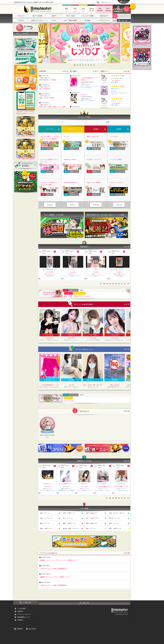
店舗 (115, 16)
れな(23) (96, 272)
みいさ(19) (115, 338)
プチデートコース (117, 101)
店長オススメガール (37, 20)
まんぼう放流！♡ (103, 484)
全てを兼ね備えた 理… (50, 269)
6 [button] (88, 65)
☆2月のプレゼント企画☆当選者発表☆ (53, 585)
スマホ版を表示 (27, 603)
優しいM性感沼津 (45, 89)
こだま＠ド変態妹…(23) (103, 487)
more (127, 304)
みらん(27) (66, 487)
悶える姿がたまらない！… (119, 269)
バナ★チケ (21, 20)
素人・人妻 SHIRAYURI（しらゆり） (78, 296)
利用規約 (20, 620)
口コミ (54, 20)
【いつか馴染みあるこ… (66, 484)
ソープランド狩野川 (116, 160)
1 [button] (75, 65)
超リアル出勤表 (37, 16)
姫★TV (54, 16)
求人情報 (87, 20)
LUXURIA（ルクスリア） (95, 160)
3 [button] (80, 65)
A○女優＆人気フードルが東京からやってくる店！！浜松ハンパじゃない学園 (115, 340)
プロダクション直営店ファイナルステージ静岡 (50, 184)
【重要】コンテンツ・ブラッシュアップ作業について (59, 560)
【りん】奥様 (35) (116, 80)
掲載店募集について (24, 617)
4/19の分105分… (121, 484)
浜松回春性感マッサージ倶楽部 (66, 490)
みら (73, 269)
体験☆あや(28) (115, 385)
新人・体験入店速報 (71, 20)
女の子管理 (32, 629)
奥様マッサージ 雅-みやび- (88, 101)
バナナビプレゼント (127, 9)
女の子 (115, 21)
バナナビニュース (104, 20)
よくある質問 (22, 608)
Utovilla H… (84, 484)
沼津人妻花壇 (50, 276)
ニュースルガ (114, 137)
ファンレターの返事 (87, 16)
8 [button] (94, 65)
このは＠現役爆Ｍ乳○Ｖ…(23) (50, 385)
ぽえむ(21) (71, 338)
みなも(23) (50, 338)
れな (96, 269)
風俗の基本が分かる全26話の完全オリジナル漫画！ (106, 215)
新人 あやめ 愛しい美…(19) (93, 385)
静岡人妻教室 (115, 82)
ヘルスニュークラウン (117, 182)
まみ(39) (119, 272)
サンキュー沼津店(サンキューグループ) (50, 161)
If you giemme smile (117, 78)
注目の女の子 (104, 16)
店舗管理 (20, 629)
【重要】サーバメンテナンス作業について (55, 577)
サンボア (66, 137)
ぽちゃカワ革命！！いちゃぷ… (103, 490)
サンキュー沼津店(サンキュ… (47, 490)
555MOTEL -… (47, 484)
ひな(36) (83, 95)
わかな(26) (93, 338)
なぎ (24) (113, 91)
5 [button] (86, 65)
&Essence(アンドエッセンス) (71, 340)
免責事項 (20, 611)
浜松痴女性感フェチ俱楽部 (48, 80)
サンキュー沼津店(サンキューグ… (73, 276)
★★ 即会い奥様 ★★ (70, 182)
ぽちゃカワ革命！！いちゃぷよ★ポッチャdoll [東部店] (50, 138)
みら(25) (73, 272)
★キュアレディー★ (93, 387)
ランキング (21, 16)
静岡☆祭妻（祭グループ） (115, 387)
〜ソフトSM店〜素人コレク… (121, 490)
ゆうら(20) (47, 487)
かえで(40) (50, 272)
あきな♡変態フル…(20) (121, 487)
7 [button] (91, 65)
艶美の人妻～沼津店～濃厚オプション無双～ (53, 107)
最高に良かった (116, 89)
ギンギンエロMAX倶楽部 (93, 340)
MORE (65, 71)
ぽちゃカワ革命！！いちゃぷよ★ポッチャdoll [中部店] (50, 387)
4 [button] (83, 65)
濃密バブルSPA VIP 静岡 (47, 98)
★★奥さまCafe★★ (70, 160)
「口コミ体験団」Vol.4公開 (53, 215)
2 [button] (77, 65)
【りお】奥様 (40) (116, 103)
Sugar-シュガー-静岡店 (94, 182)
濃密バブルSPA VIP (92, 137)
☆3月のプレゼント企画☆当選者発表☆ (53, 569)
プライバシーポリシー (24, 614)
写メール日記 (71, 16)
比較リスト (106, 2)
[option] (85, 43)
